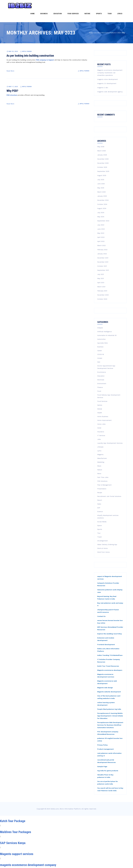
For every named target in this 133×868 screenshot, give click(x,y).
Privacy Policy (102, 734)
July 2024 (101, 201)
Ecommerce (102, 361)
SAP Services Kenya (13, 832)
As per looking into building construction (30, 45)
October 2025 (102, 156)
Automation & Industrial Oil (107, 324)
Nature (97, 5)
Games (100, 394)
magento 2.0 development (107, 72)
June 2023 (101, 218)
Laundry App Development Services (110, 432)
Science (100, 500)
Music (99, 455)
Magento (100, 443)
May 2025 (101, 177)
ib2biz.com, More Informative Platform (66, 798)
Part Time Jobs (103, 466)
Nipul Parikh (27, 40)
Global (100, 398)
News (99, 462)
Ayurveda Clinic (103, 332)
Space (100, 514)
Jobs (99, 428)
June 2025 (101, 173)
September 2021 (103, 259)
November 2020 (103, 284)
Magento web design (105, 677)
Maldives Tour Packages (16, 821)
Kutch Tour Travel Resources (108, 655)
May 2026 (101, 136)
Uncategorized (102, 530)
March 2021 (101, 276)
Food (99, 380)
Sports (106, 5)
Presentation (102, 478)
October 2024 (102, 193)
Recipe (100, 481)
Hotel (99, 417)
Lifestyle (100, 436)
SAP (99, 497)
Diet (99, 351)
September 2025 (103, 160)
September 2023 (103, 210)
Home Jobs (101, 413)
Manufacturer (102, 447)
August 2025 (102, 164)
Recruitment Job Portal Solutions (109, 485)
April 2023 (101, 226)
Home (53, 5)
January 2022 (102, 243)
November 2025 (103, 152)
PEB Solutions (102, 470)
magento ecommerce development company (28, 854)
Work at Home (102, 537)
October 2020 (102, 288)
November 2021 (103, 251)
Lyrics (121, 5)
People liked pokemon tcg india (109, 698)
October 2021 (102, 255)
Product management (105, 738)
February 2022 (102, 238)
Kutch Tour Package (13, 810)
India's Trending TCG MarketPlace (110, 644)
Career (100, 339)
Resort (100, 489)
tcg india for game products (108, 760)
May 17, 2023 (13, 76)
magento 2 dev (103, 76)
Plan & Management (104, 474)
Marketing (101, 451)
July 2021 (101, 263)
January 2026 (102, 144)
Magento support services (17, 843)
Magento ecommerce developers (110, 659)
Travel (99, 526)
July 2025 (101, 168)
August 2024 (102, 197)
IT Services (101, 424)
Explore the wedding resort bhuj (109, 623)
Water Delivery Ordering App (107, 533)
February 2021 (102, 280)
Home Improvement (104, 409)
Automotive (101, 328)
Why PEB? (12, 80)
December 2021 (103, 247)
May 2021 (101, 267)
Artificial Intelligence (105, 320)
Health (100, 402)
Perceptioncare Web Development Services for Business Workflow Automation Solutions (110, 714)
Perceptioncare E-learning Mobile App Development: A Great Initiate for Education (110, 705)
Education (73, 5)
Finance (100, 376)
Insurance (101, 421)
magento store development (108, 68)
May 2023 (101, 222)
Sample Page (102, 755)
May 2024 (101, 206)
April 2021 (101, 271)
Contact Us (101, 605)
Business (62, 5)
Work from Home (103, 541)
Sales (99, 493)
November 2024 (103, 189)
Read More (10, 60)
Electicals (101, 369)
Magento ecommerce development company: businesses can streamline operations (110, 62)
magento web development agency (110, 81)
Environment (102, 372)
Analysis (100, 317)
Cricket (100, 347)
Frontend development (106, 633)
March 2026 (102, 140)
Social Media (102, 511)
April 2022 (101, 230)
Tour (114, 5)
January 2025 (102, 185)
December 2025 (103, 148)
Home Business (103, 405)
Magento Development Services (20, 865)
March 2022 (101, 234)
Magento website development (109, 681)
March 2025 (101, 181)
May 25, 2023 (13, 40)
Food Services (85, 5)
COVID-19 (101, 343)
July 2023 (101, 214)
